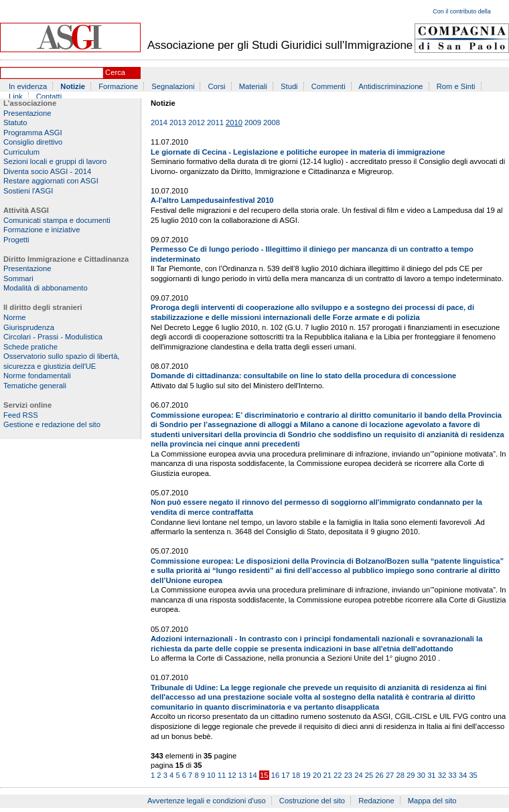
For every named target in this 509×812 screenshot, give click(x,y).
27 (390, 775)
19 (306, 775)
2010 (234, 123)
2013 (178, 123)
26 (379, 775)
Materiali (253, 86)
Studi (289, 86)
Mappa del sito (432, 801)
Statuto (15, 123)
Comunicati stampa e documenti (57, 220)
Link (16, 96)
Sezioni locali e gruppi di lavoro (55, 161)
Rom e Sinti (456, 86)
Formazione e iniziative (42, 230)
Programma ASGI (33, 133)
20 (317, 775)
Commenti (329, 86)
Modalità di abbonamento (46, 288)
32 (442, 775)
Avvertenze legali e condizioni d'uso (207, 801)
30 (421, 775)
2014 (159, 123)
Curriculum (21, 152)
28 (400, 775)
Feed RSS (21, 415)
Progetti (16, 240)
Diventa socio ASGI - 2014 (47, 171)
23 (348, 775)
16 (275, 775)
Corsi (217, 86)
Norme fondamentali (37, 376)
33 (452, 775)
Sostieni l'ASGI (28, 191)
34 (463, 775)
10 (211, 775)
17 (285, 775)
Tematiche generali (35, 386)
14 (252, 775)
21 (328, 775)
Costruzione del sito (312, 801)
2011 (215, 123)
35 (473, 775)
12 (232, 775)
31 (431, 775)
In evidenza (28, 86)
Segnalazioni (173, 86)
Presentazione (27, 113)
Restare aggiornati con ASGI (51, 181)
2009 (253, 123)
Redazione (376, 801)
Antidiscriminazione (390, 86)
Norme (15, 317)
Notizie (73, 86)
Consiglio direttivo (33, 142)
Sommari (18, 278)
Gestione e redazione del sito (52, 424)
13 (242, 775)
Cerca (115, 72)
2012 (197, 123)
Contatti (49, 96)
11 (222, 775)
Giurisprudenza (29, 327)
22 (338, 775)
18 (296, 775)
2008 (272, 123)
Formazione (118, 86)
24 (358, 775)
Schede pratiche (30, 347)
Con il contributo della (462, 11)
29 (411, 775)
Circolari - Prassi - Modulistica (53, 337)
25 (369, 775)
